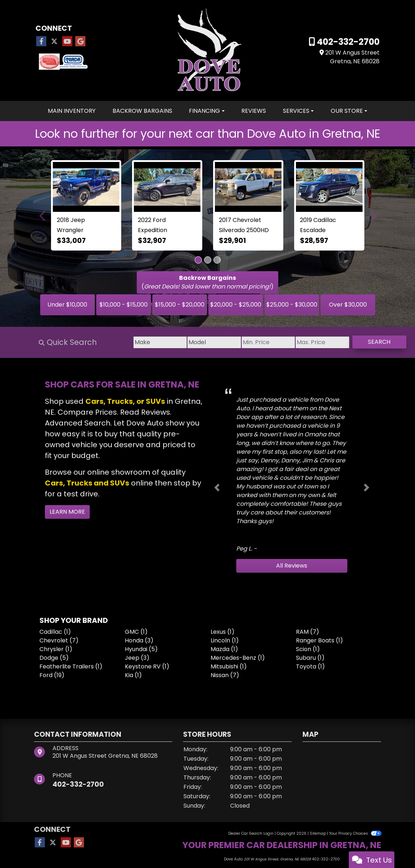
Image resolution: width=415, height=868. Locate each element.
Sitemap (318, 833)
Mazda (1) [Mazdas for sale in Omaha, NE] (224, 649)
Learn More (67, 512)
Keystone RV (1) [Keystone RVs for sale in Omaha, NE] (147, 666)
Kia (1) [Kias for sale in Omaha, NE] (133, 675)
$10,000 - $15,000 (124, 305)
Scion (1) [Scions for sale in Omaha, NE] (308, 649)
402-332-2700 (347, 42)
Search (373, 342)
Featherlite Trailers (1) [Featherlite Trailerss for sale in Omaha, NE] (71, 666)
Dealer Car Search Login (251, 833)
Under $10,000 (67, 305)
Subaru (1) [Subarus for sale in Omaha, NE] (310, 658)
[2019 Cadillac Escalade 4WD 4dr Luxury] (329, 187)
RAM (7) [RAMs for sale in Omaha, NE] (308, 632)
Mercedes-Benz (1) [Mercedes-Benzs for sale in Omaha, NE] (238, 658)
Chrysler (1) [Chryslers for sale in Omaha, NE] (56, 649)
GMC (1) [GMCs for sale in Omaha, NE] (136, 632)
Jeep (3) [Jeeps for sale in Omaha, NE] (137, 658)
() (207, 282)
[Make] (103, 342)
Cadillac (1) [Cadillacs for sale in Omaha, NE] (55, 632)
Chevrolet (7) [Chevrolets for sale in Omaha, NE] (59, 640)
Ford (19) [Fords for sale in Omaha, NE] (52, 675)
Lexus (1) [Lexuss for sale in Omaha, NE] (223, 632)
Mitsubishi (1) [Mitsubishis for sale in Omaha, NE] (229, 666)
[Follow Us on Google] (80, 42)
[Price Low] (236, 342)
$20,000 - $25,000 (236, 305)
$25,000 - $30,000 (292, 305)
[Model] (170, 342)
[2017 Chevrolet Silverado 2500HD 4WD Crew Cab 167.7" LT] (248, 187)
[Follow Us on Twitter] (54, 42)
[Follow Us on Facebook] (41, 42)
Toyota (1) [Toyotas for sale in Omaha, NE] (310, 666)
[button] (43, 215)
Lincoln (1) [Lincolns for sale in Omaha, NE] (225, 640)
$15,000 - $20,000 (180, 305)
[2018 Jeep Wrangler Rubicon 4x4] (86, 187)
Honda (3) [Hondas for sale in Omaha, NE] (139, 640)
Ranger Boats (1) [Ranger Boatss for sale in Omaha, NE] (319, 640)
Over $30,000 (348, 305)
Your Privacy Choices (355, 833)
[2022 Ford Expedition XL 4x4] (167, 187)
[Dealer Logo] (207, 50)
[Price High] (303, 342)
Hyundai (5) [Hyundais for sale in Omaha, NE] (141, 649)
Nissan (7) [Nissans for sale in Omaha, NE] (225, 675)
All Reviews (292, 566)
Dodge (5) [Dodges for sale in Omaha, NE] (54, 658)
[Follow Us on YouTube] (67, 42)
